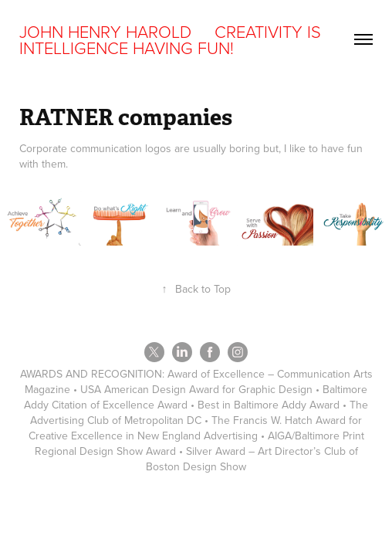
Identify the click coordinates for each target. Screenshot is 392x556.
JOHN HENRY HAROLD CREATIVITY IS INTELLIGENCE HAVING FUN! (172, 39)
